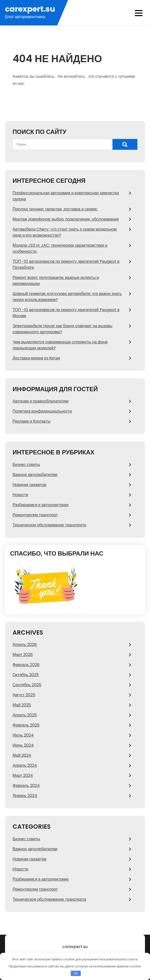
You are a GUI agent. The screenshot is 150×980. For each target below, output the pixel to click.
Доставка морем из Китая (36, 358)
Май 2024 (22, 755)
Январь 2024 (25, 796)
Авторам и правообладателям (41, 401)
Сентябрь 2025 (27, 685)
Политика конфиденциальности (42, 411)
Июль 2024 (23, 735)
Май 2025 (22, 705)
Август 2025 (24, 695)
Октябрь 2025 (26, 675)
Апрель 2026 (25, 645)
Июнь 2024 (23, 745)
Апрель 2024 (25, 765)
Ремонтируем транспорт (35, 515)
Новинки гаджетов (29, 485)
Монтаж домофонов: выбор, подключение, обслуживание (66, 219)
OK (76, 973)
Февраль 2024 (26, 786)
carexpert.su (30, 9)
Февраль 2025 (26, 725)
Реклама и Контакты (31, 421)
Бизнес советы (26, 465)
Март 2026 (23, 655)
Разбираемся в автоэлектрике (41, 505)
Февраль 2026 (26, 665)
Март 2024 (23, 775)
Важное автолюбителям (35, 475)
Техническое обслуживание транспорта (49, 525)
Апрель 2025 (25, 715)
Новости (20, 495)
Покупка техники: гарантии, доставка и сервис (55, 209)
